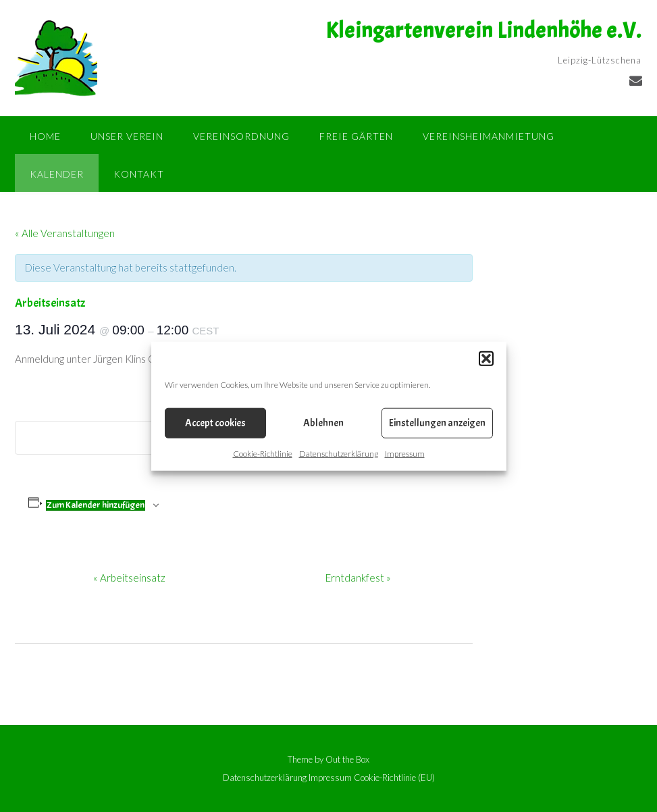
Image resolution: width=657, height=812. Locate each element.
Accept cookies (215, 423)
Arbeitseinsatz (129, 578)
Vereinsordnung (241, 136)
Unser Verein (127, 136)
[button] (486, 359)
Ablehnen (323, 423)
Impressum (405, 454)
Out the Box (347, 759)
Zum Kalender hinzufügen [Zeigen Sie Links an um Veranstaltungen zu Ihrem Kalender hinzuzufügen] (96, 505)
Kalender (57, 174)
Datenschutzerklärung (339, 454)
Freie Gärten (356, 136)
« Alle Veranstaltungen (65, 233)
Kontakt (139, 174)
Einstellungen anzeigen (437, 423)
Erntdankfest (358, 578)
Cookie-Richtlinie (263, 454)
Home (45, 136)
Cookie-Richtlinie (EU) (394, 778)
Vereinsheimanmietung (489, 136)
